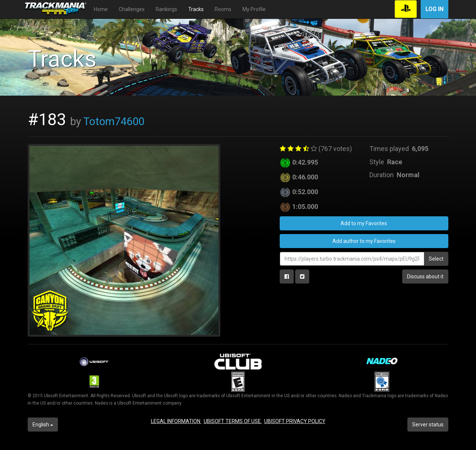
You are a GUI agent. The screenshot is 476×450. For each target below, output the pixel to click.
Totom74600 (114, 121)
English (43, 425)
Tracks (196, 9)
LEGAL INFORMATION (176, 421)
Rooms (223, 9)
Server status (428, 425)
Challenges (132, 9)
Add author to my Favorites (364, 241)
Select (436, 259)
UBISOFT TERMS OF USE (233, 421)
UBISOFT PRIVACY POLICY (295, 421)
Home (101, 9)
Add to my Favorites (364, 223)
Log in (434, 9)
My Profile (254, 9)
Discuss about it (425, 276)
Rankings (166, 9)
